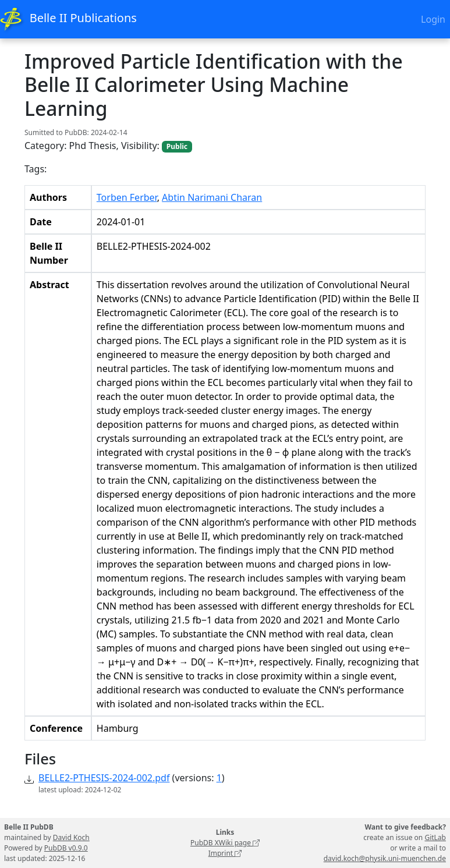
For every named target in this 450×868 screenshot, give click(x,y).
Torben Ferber (127, 197)
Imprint (225, 853)
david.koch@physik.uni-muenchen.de (385, 858)
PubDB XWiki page (225, 843)
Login (433, 19)
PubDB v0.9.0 (66, 848)
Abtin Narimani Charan (212, 197)
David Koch (71, 837)
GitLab (435, 837)
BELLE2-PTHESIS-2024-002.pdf (104, 778)
